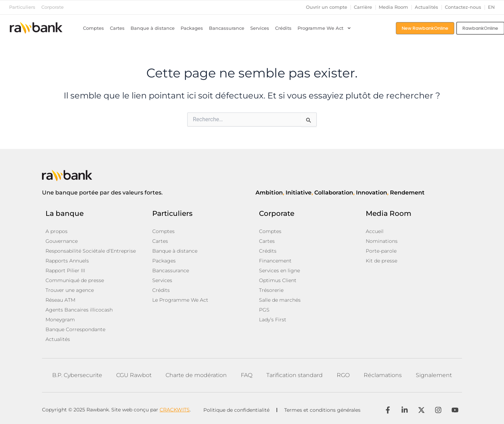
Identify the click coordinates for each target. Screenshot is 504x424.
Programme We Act (324, 28)
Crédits (283, 28)
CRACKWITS (175, 410)
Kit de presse (381, 261)
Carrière (363, 7)
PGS (264, 310)
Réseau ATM (60, 300)
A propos (57, 231)
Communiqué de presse (75, 280)
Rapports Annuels (67, 261)
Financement (275, 261)
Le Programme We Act (180, 300)
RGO (343, 375)
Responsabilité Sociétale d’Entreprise (91, 251)
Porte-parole (381, 251)
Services (260, 28)
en (491, 7)
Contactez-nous (463, 7)
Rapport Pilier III (65, 271)
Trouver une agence (70, 290)
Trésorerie (271, 290)
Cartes (117, 28)
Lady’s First (273, 320)
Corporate (52, 7)
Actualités (426, 7)
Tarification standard (295, 375)
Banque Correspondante (75, 329)
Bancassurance (227, 28)
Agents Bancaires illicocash (79, 310)
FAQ (247, 375)
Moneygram (60, 320)
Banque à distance (153, 28)
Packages (192, 28)
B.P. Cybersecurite (77, 375)
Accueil (375, 231)
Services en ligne (279, 271)
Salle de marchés (280, 300)
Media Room (393, 7)
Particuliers (22, 7)
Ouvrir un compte (327, 7)
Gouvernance (62, 241)
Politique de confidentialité (236, 410)
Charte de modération (196, 375)
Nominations (382, 241)
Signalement (434, 375)
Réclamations (383, 375)
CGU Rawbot (134, 375)
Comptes (93, 28)
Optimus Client (278, 280)
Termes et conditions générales (322, 410)
